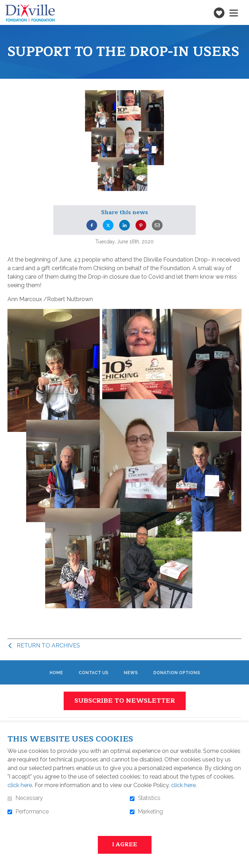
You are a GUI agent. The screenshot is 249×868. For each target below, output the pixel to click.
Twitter (108, 225)
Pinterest (141, 225)
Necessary (29, 798)
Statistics (149, 798)
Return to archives (48, 645)
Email (157, 225)
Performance (32, 812)
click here (20, 785)
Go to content (6, 6)
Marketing (150, 812)
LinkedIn (124, 225)
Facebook (92, 225)
